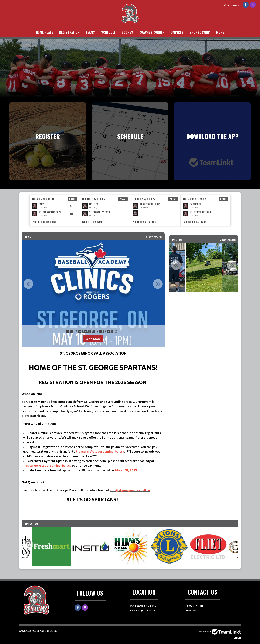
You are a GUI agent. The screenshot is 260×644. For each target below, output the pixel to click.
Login (237, 637)
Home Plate (44, 32)
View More (154, 236)
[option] (55, 211)
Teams (90, 32)
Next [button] (158, 284)
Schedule (108, 32)
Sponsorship (200, 32)
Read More (93, 339)
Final (72, 199)
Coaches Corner (152, 32)
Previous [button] (28, 284)
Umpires (177, 32)
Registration (69, 32)
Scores (127, 32)
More (220, 32)
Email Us (191, 610)
